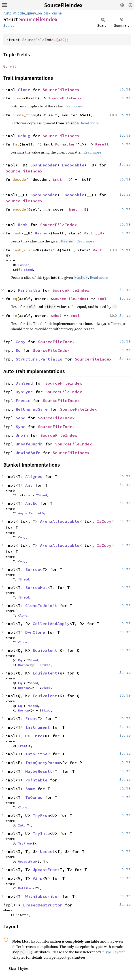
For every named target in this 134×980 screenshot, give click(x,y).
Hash (23, 225)
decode (19, 179)
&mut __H (93, 233)
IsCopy (104, 521)
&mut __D (62, 179)
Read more (73, 106)
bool (102, 299)
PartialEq (29, 290)
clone (18, 98)
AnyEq (31, 503)
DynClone (35, 632)
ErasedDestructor (43, 905)
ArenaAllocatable (60, 521)
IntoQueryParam (43, 763)
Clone (24, 90)
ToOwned (34, 797)
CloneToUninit (41, 606)
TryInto (41, 833)
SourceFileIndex (63, 5)
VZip (38, 878)
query (31, 13)
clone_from (24, 115)
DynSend (24, 383)
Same (30, 789)
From (30, 719)
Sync (21, 427)
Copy (21, 342)
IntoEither (38, 754)
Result (102, 144)
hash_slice (24, 250)
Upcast (47, 852)
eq (15, 299)
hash (17, 233)
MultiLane (26, 888)
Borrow (33, 569)
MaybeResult (39, 771)
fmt (16, 144)
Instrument (38, 727)
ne (15, 316)
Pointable (36, 780)
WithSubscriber (43, 896)
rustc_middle (14, 13)
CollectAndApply (51, 624)
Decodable (73, 165)
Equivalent (45, 650)
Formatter (65, 144)
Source (9, 26)
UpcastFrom (27, 861)
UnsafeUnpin (29, 444)
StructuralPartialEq (39, 359)
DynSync (24, 392)
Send (21, 418)
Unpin (22, 435)
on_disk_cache (50, 13)
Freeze (23, 401)
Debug (24, 136)
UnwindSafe (28, 453)
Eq (18, 350)
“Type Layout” (114, 952)
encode (19, 209)
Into (38, 736)
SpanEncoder (44, 195)
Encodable (73, 195)
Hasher (42, 233)
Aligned (34, 477)
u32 (61, 40)
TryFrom (41, 815)
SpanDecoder (44, 165)
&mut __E (77, 209)
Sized (28, 270)
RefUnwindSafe (32, 409)
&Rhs (55, 316)
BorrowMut (36, 587)
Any (29, 485)
